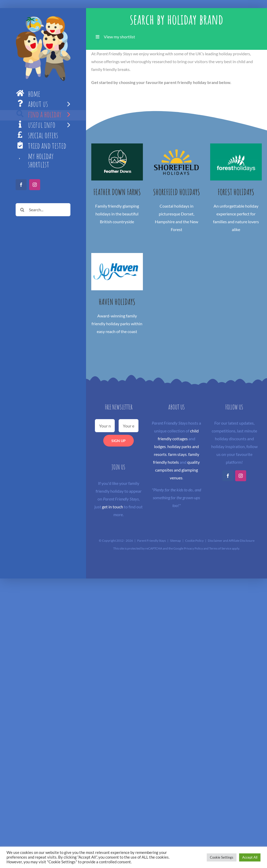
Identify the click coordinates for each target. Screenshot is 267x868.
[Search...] (43, 210)
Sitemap (175, 541)
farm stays (177, 454)
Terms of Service (220, 548)
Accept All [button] (250, 857)
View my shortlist (119, 37)
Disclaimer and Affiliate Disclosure (231, 541)
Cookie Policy (194, 541)
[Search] (22, 210)
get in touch (113, 507)
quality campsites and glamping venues (178, 470)
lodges (160, 446)
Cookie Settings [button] (222, 857)
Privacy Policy (193, 548)
